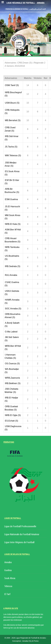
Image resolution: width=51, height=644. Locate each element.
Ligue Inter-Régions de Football (19, 542)
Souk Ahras (10, 578)
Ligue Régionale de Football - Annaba (26, 3)
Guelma (8, 570)
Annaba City (27, 641)
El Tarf (7, 594)
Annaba (8, 562)
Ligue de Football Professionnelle (20, 526)
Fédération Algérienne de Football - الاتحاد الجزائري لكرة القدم (26, 9)
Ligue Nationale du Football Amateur (22, 534)
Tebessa (8, 586)
